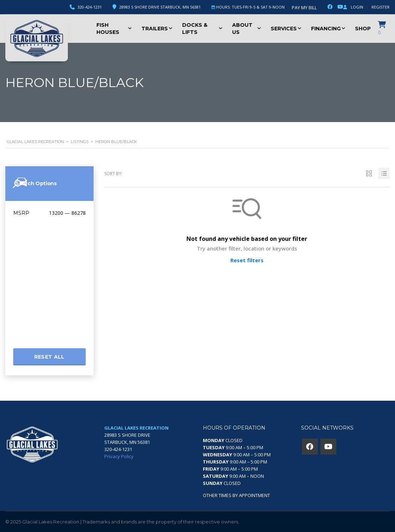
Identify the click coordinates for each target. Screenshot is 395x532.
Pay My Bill (304, 7)
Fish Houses (108, 29)
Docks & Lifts (195, 29)
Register (381, 7)
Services (284, 29)
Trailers (155, 29)
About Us (242, 29)
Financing (326, 29)
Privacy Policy (119, 456)
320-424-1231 (90, 7)
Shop (363, 29)
